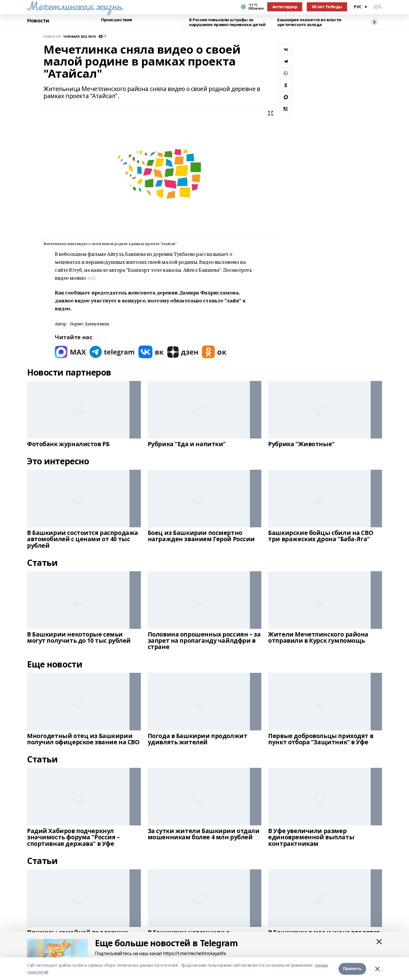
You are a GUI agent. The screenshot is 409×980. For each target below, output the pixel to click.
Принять (352, 969)
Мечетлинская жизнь (74, 6)
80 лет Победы (327, 7)
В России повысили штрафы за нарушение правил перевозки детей (227, 22)
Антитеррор (285, 7)
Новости (38, 21)
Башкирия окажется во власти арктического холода (309, 22)
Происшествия (117, 20)
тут (91, 278)
